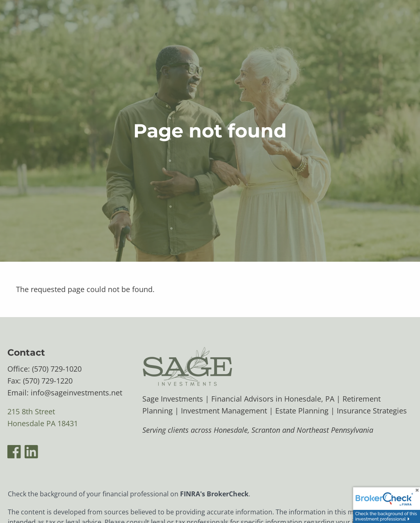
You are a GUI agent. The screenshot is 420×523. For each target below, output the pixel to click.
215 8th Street (31, 412)
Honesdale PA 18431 (43, 424)
